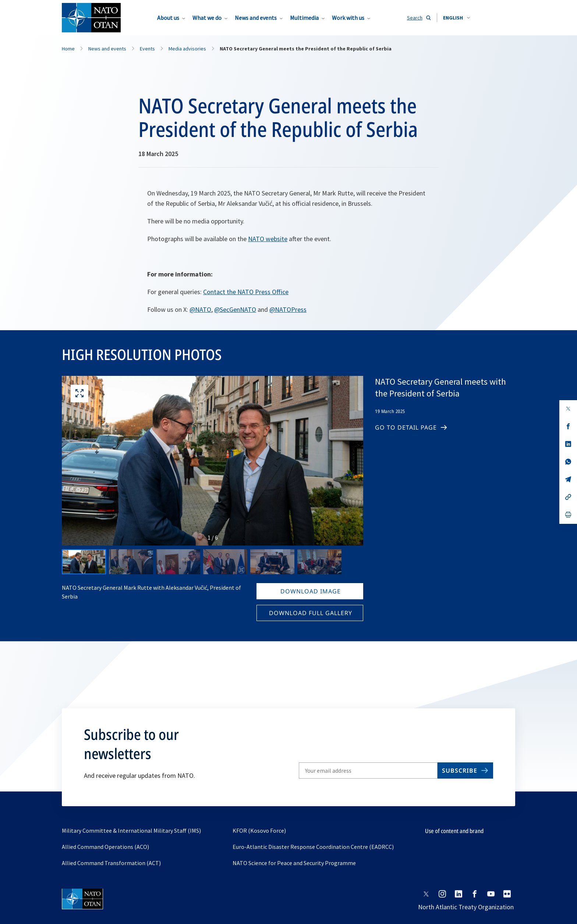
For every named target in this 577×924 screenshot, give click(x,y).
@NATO (200, 309)
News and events (256, 18)
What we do (207, 18)
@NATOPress (288, 309)
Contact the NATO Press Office (246, 292)
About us (168, 18)
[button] (456, 18)
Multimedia (304, 18)
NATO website (268, 239)
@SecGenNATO (235, 309)
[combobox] (456, 18)
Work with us (348, 18)
